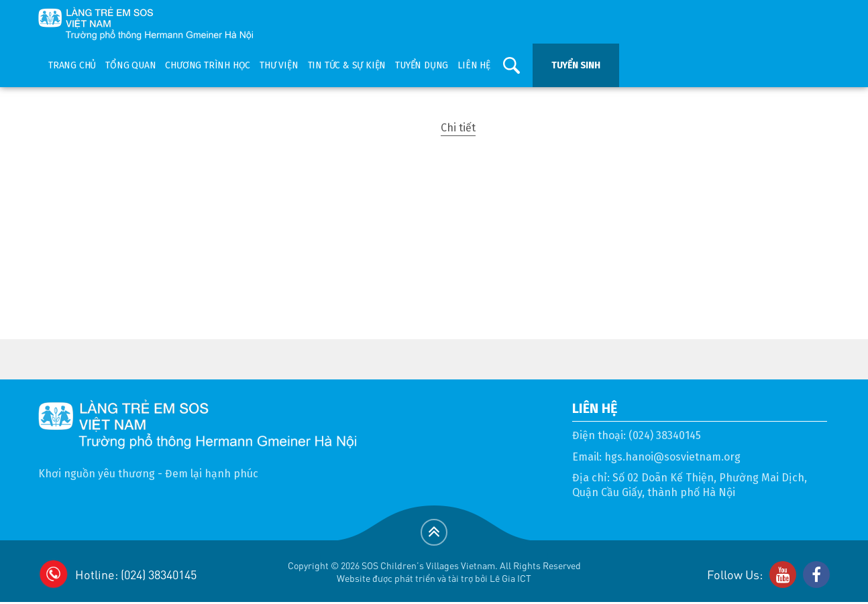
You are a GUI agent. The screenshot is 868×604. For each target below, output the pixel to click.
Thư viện (279, 65)
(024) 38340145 (665, 435)
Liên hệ (474, 65)
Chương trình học (208, 65)
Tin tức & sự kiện (347, 65)
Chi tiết (458, 128)
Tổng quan (130, 65)
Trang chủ (72, 65)
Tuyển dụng (422, 65)
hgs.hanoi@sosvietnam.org (672, 457)
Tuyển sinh (576, 65)
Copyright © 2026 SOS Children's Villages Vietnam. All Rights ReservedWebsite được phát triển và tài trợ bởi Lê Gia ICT (434, 571)
